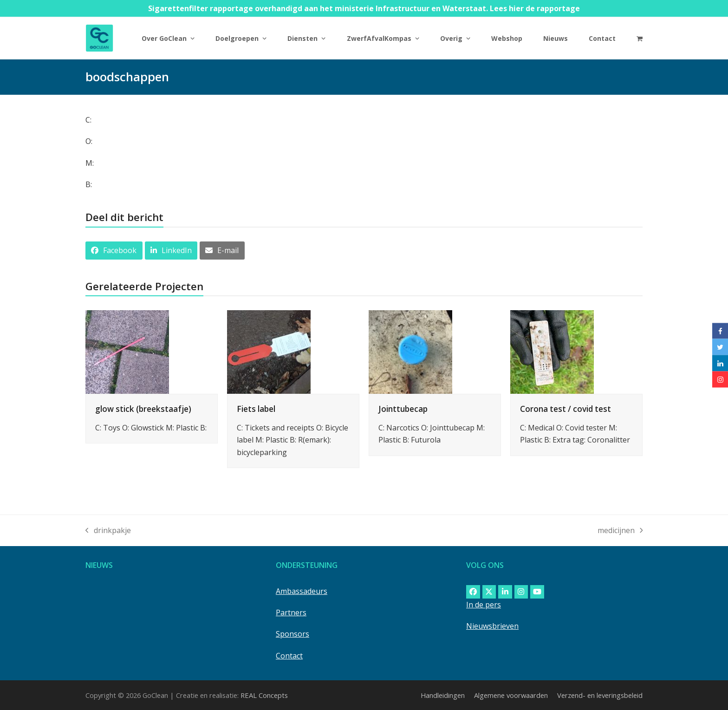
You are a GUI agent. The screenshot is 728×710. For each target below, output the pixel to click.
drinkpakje (108, 531)
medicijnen (620, 531)
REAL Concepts (264, 695)
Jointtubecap (403, 409)
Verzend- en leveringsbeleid (600, 695)
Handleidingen (443, 695)
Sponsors (292, 634)
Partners (291, 612)
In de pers (484, 605)
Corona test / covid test (565, 409)
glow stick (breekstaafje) (143, 409)
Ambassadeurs (302, 591)
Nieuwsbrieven (492, 626)
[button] (640, 38)
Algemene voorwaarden (511, 695)
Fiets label (256, 409)
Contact (289, 656)
